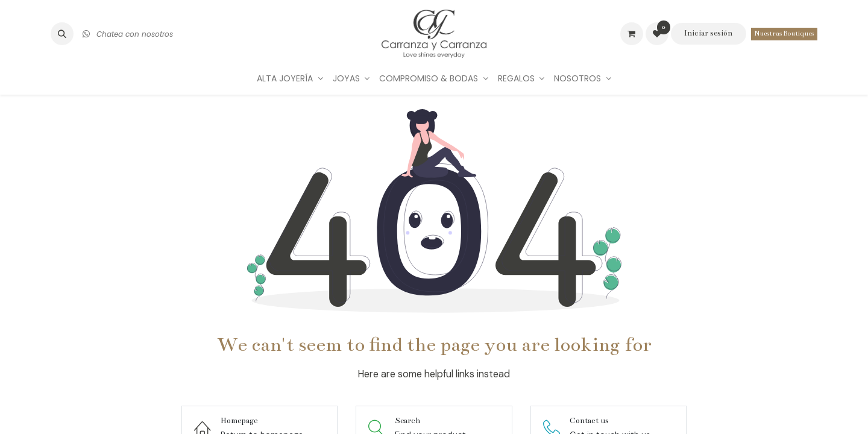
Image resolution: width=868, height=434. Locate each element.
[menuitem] (290, 79)
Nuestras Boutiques (784, 33)
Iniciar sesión (708, 33)
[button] (62, 34)
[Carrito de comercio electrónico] (632, 34)
